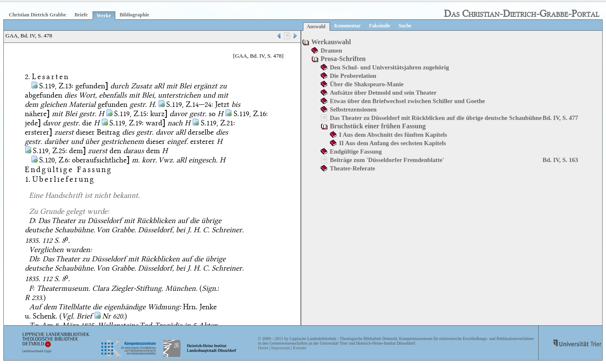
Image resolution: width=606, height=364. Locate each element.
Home (263, 348)
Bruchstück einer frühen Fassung (378, 126)
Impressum (280, 348)
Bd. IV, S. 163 (560, 160)
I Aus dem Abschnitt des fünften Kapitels (393, 135)
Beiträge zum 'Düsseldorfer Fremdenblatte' (387, 160)
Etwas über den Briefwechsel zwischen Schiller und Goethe (408, 101)
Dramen (331, 50)
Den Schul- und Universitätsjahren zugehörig (389, 67)
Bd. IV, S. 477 (560, 118)
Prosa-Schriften (343, 59)
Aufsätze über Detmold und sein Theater (383, 93)
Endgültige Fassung (356, 151)
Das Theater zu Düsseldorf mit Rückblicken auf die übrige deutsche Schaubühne (436, 118)
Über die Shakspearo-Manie (367, 84)
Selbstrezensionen (353, 109)
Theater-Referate (353, 168)
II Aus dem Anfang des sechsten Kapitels (393, 143)
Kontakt (300, 348)
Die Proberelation (353, 76)
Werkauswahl (331, 42)
